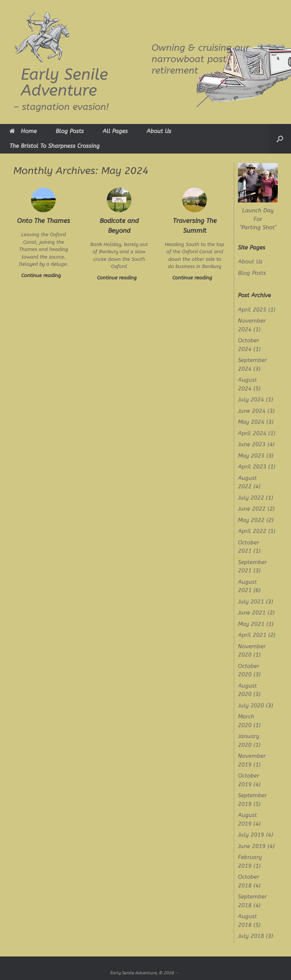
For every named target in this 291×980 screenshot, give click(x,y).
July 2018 (251, 936)
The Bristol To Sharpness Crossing (55, 146)
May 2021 (251, 624)
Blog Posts (70, 131)
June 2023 (252, 444)
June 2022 (252, 509)
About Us (159, 131)
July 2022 (251, 498)
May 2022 (251, 520)
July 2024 (251, 400)
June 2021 (252, 613)
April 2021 (252, 635)
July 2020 (251, 706)
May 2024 (251, 422)
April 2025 (252, 310)
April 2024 (252, 433)
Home (23, 131)
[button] (280, 139)
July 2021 (251, 602)
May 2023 (251, 456)
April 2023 (252, 467)
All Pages (115, 131)
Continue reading (43, 275)
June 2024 (252, 411)
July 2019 (251, 835)
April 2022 (252, 531)
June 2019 (252, 846)
